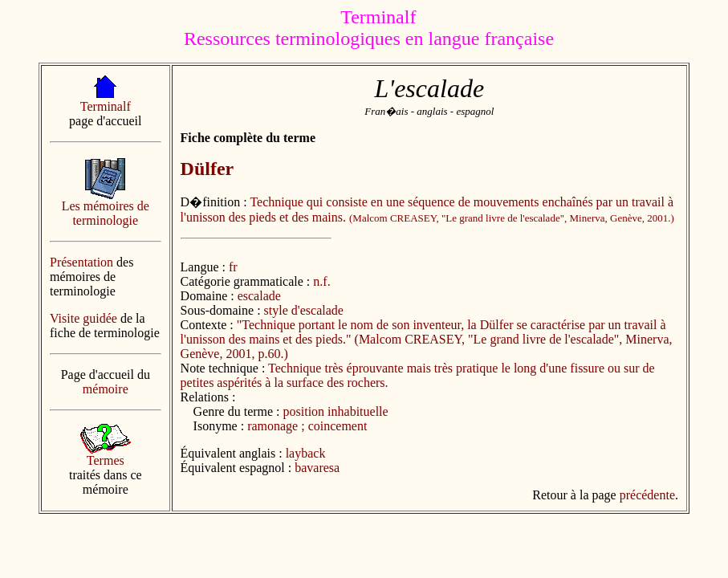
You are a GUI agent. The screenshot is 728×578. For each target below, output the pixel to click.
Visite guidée (83, 318)
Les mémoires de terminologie (106, 213)
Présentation (81, 262)
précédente (647, 495)
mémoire (106, 389)
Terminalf (106, 106)
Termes (106, 460)
